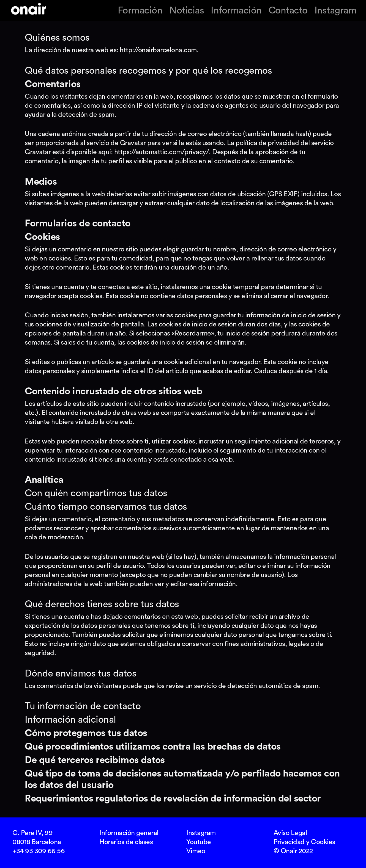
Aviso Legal (290, 833)
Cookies (323, 842)
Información (236, 11)
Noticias (187, 11)
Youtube (199, 842)
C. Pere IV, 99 (32, 833)
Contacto (288, 11)
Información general (129, 833)
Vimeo (196, 851)
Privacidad (289, 842)
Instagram (336, 11)
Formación (140, 11)
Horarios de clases (126, 842)
